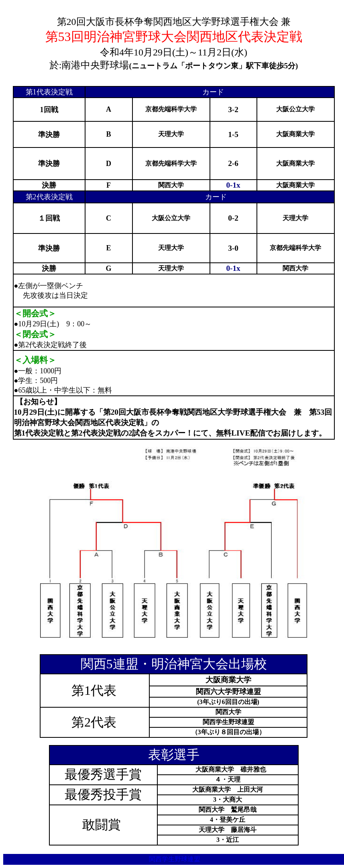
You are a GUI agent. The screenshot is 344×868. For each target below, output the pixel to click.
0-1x (233, 185)
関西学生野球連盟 (175, 859)
